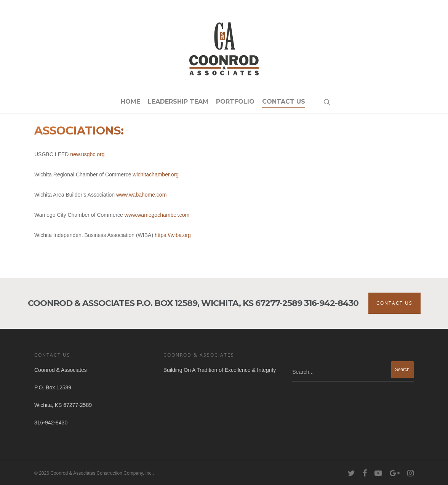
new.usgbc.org (87, 154)
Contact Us (284, 102)
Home (130, 102)
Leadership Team (178, 102)
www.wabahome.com (141, 195)
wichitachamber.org (156, 174)
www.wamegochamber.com (157, 215)
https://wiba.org (173, 235)
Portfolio (235, 102)
